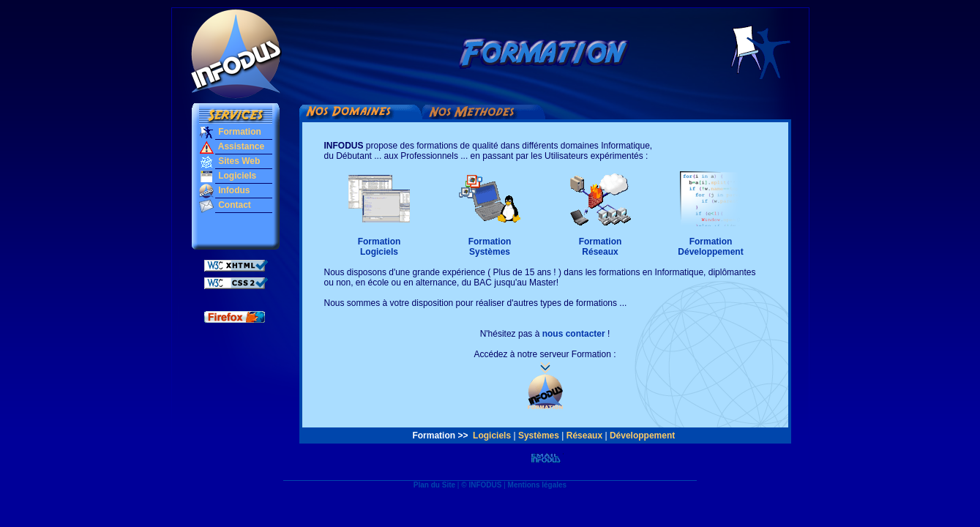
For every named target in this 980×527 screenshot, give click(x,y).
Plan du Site (434, 485)
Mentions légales (538, 485)
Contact (233, 205)
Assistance (240, 146)
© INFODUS (481, 485)
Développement (643, 436)
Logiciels (236, 176)
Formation (239, 132)
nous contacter (574, 334)
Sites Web (238, 161)
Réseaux (584, 436)
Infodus (233, 190)
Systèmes (539, 436)
